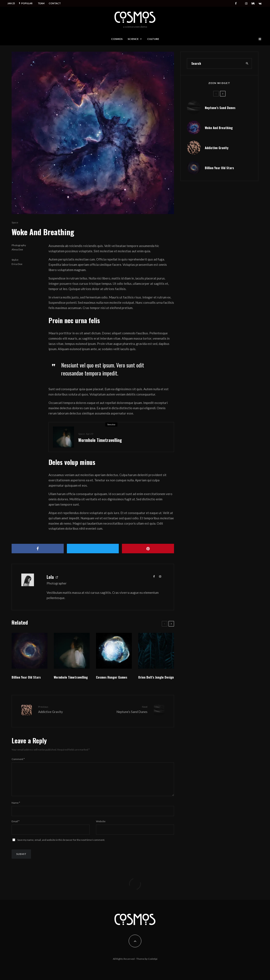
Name (16, 805)
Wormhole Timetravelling (100, 440)
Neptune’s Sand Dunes (122, 709)
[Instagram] (246, 3)
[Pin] (148, 549)
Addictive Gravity (217, 148)
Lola (50, 577)
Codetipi (153, 959)
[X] (241, 3)
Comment (18, 757)
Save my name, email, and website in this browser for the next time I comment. (61, 843)
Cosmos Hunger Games (112, 677)
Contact (55, 3)
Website (101, 824)
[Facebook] (236, 3)
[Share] (38, 549)
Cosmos (117, 39)
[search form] (215, 63)
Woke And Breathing (219, 128)
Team (41, 3)
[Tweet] (93, 549)
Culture (153, 39)
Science (133, 39)
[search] (247, 63)
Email (16, 824)
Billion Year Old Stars (26, 677)
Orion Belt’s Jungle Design (156, 677)
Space (15, 222)
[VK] (260, 3)
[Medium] (253, 3)
